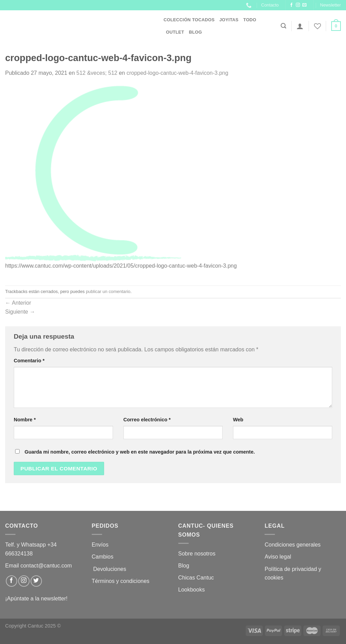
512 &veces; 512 (97, 73)
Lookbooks (192, 590)
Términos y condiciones (121, 581)
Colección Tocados (189, 20)
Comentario (29, 361)
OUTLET (175, 32)
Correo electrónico (147, 420)
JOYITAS (229, 20)
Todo (250, 20)
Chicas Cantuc (196, 578)
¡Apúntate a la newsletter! (36, 599)
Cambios (103, 557)
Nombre (25, 420)
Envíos (100, 545)
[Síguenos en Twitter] (36, 581)
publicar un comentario (108, 291)
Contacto (270, 5)
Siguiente (20, 312)
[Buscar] (283, 26)
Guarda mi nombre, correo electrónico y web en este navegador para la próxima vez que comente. (139, 452)
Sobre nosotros (197, 554)
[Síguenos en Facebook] (291, 5)
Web (238, 420)
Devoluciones (110, 569)
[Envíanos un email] (304, 5)
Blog (196, 32)
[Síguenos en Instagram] (298, 5)
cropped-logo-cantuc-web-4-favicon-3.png (177, 73)
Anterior (18, 303)
